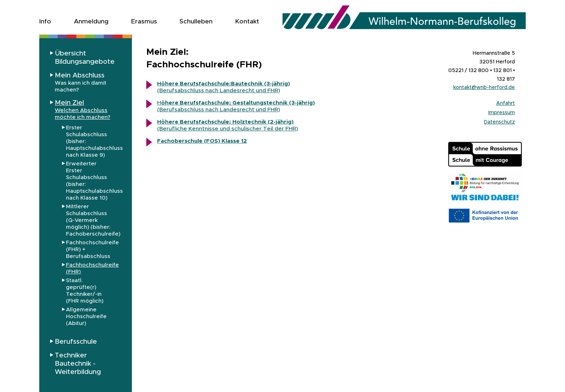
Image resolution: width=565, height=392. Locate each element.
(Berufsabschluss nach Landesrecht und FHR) (224, 87)
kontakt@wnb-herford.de (484, 87)
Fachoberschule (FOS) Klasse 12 (202, 141)
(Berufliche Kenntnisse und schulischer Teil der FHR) (228, 128)
